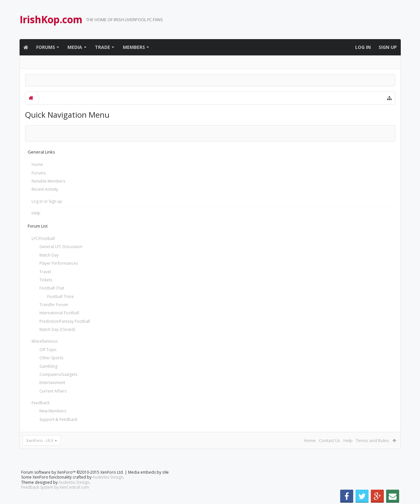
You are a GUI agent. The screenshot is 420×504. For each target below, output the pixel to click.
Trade (102, 47)
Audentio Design (108, 477)
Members (134, 47)
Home (37, 164)
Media (75, 47)
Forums (46, 47)
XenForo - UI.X (40, 440)
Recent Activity (45, 189)
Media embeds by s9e (148, 472)
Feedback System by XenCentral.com (55, 487)
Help (36, 213)
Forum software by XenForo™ (72, 472)
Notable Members (48, 181)
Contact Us (330, 440)
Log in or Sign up (47, 201)
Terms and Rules (372, 440)
